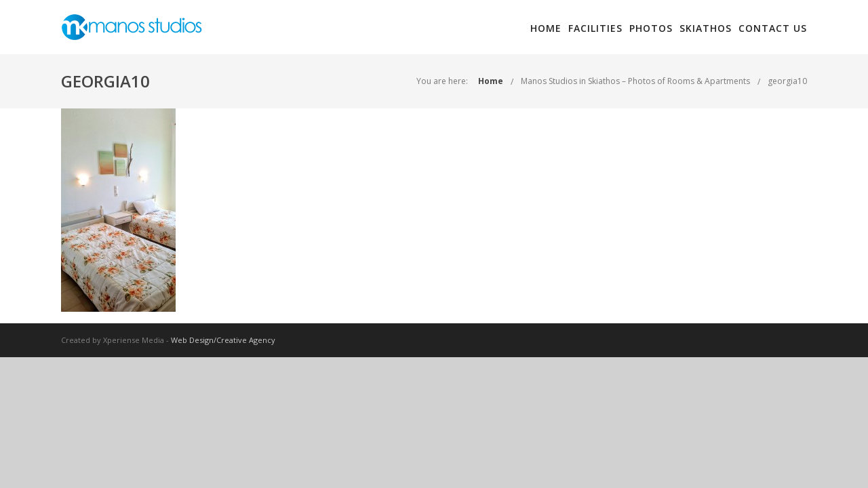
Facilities (595, 28)
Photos (651, 28)
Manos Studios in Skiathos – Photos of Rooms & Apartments (635, 81)
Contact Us (773, 28)
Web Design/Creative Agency (223, 340)
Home (546, 28)
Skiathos (706, 28)
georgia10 (787, 81)
